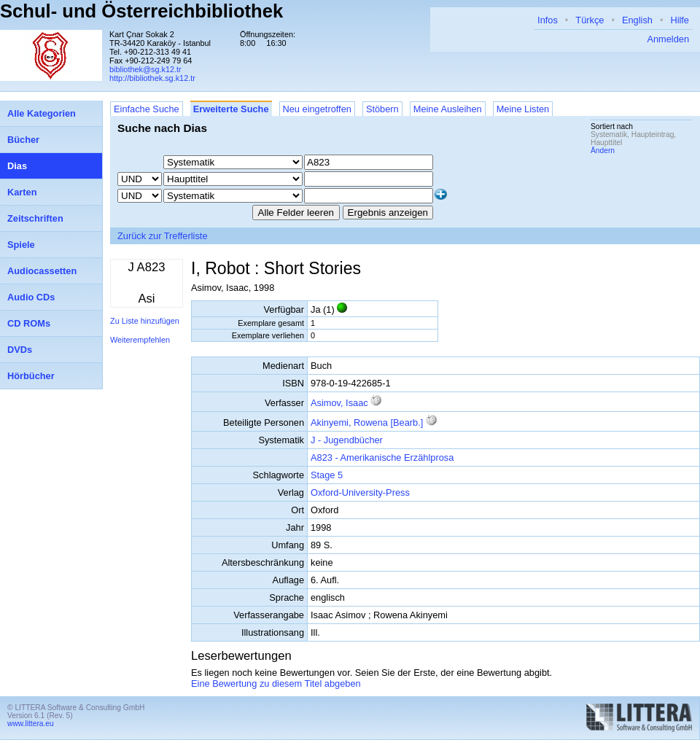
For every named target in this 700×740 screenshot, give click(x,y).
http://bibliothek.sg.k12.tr (152, 78)
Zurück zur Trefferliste (163, 236)
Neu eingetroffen (317, 109)
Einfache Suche (147, 109)
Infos (548, 20)
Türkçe (590, 20)
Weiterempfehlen (140, 340)
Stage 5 (327, 475)
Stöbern (382, 109)
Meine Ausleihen (448, 109)
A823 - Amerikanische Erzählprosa (382, 457)
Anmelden (668, 39)
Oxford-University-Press (360, 492)
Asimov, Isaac (339, 403)
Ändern (603, 151)
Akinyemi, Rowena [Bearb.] (367, 422)
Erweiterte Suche (231, 109)
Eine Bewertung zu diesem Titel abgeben (276, 683)
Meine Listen (523, 109)
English (637, 20)
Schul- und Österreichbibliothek (141, 11)
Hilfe (680, 20)
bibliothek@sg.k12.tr (145, 69)
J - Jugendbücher (347, 440)
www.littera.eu (31, 724)
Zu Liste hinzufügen (145, 321)
